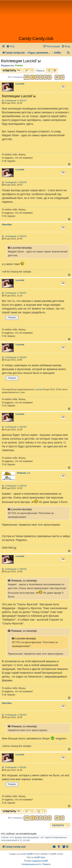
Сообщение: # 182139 (14, 182)
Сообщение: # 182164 (14, 427)
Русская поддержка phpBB (36, 861)
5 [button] (50, 77)
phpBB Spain (40, 857)
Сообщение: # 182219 (14, 569)
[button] (27, 77)
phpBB (30, 854)
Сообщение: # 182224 (14, 715)
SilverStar (7, 224)
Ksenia (19, 66)
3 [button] (41, 77)
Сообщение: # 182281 (14, 767)
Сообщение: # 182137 (14, 101)
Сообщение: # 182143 (14, 236)
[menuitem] (10, 47)
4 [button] (45, 77)
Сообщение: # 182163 (14, 357)
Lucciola (20, 84)
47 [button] (57, 77)
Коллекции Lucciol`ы (21, 61)
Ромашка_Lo (24, 473)
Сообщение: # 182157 (14, 293)
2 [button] (37, 77)
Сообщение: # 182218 (14, 486)
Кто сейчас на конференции (19, 834)
